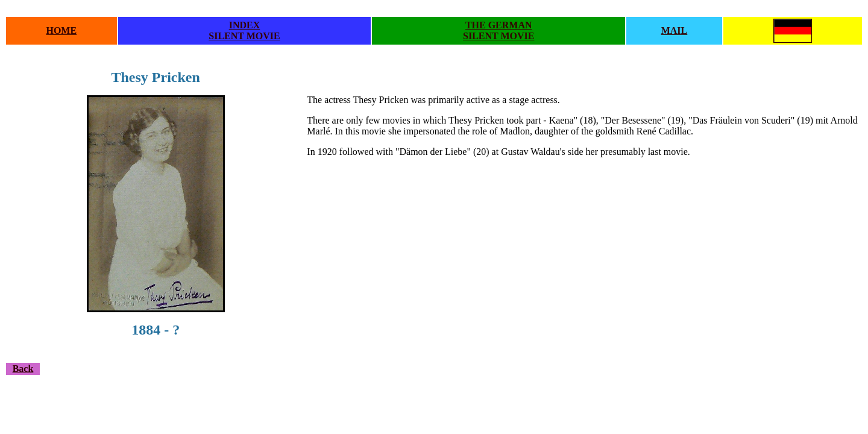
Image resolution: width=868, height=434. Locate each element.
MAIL (675, 30)
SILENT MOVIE (244, 36)
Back (23, 369)
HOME (61, 30)
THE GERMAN (499, 25)
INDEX (245, 25)
